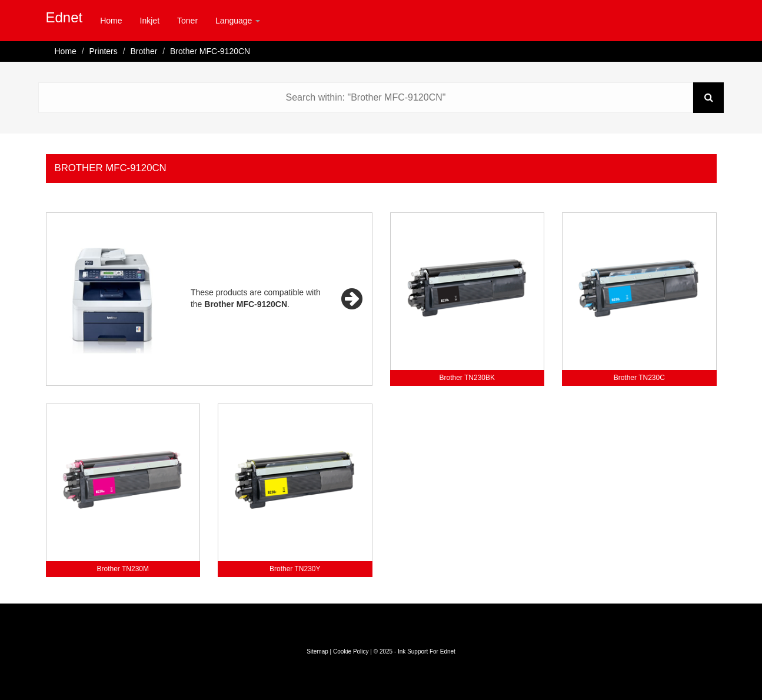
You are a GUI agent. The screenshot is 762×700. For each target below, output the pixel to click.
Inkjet (150, 21)
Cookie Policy (351, 651)
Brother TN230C (639, 378)
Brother (144, 51)
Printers (104, 51)
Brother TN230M (123, 569)
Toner (187, 21)
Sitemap (317, 651)
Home (111, 21)
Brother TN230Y (295, 569)
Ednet (64, 17)
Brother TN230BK (467, 378)
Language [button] (238, 21)
